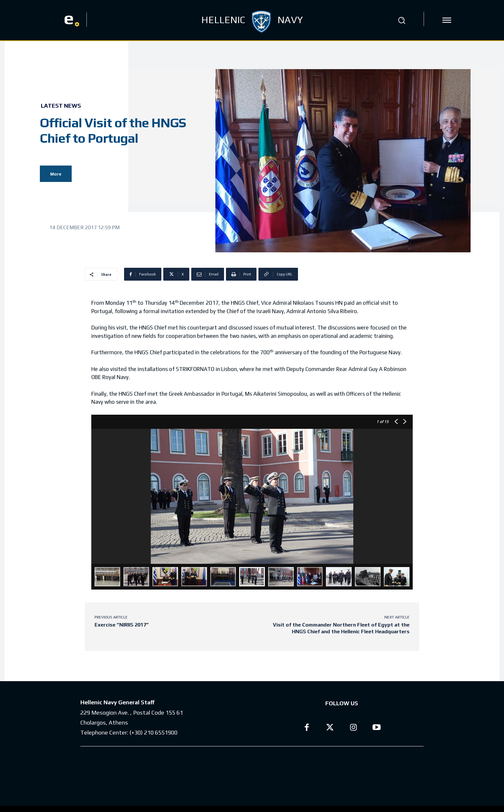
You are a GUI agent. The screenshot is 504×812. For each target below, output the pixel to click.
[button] (401, 20)
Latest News (61, 106)
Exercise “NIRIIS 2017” (122, 625)
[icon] (447, 20)
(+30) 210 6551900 (153, 735)
